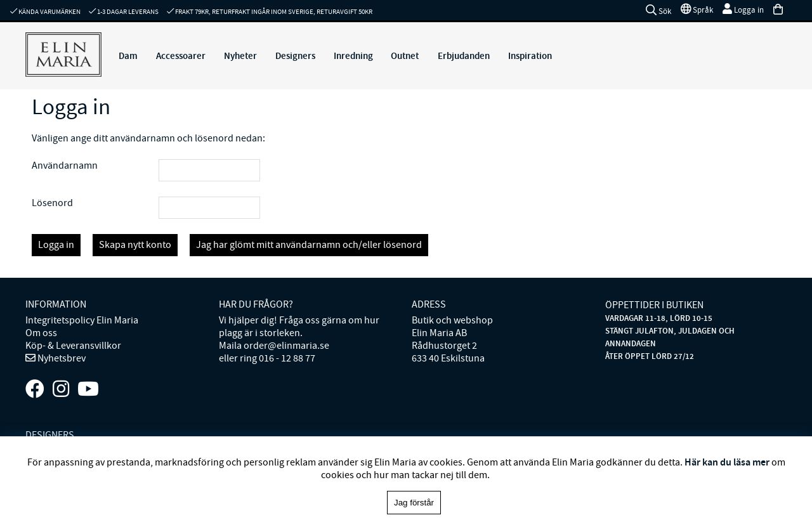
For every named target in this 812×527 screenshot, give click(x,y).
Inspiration (530, 56)
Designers (295, 56)
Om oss (41, 333)
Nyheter (240, 56)
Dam (128, 56)
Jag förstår (414, 503)
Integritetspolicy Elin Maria (82, 320)
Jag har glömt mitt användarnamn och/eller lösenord (309, 245)
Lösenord (52, 203)
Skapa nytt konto (135, 245)
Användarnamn (65, 166)
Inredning (353, 56)
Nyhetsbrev (61, 358)
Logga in (56, 245)
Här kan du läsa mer (727, 462)
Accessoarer (181, 56)
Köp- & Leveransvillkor (73, 346)
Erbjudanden (464, 56)
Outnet (405, 56)
